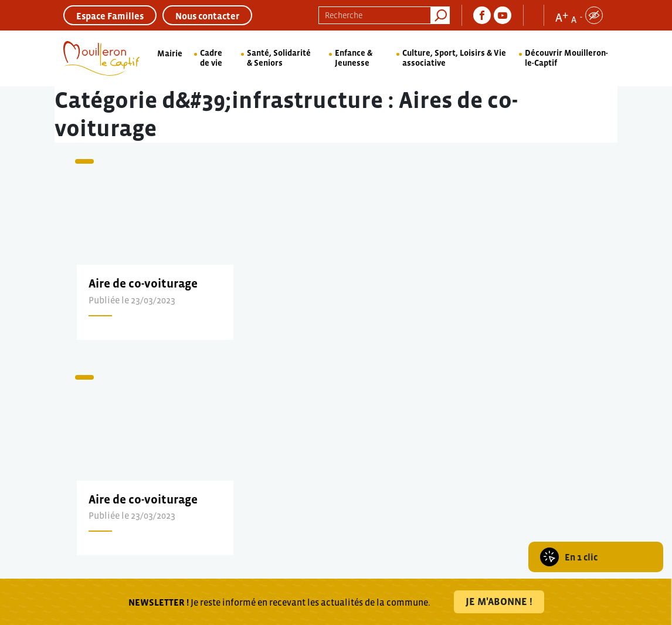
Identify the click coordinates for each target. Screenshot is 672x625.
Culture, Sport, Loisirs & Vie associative (454, 58)
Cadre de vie (211, 58)
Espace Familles (110, 16)
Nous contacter (207, 16)
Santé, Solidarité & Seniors (279, 58)
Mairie (170, 53)
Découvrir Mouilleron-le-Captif (566, 58)
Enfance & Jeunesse (354, 58)
